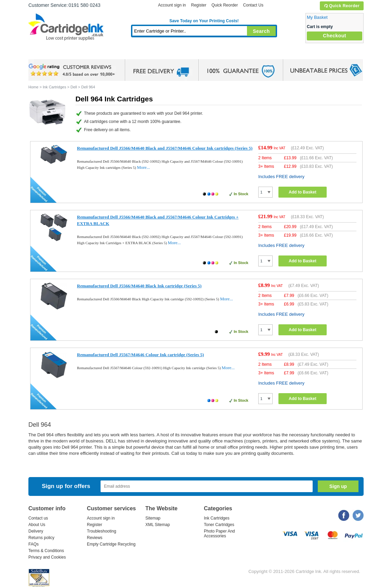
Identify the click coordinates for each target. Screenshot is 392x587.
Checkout (335, 36)
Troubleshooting (102, 531)
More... (143, 167)
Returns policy (41, 538)
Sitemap (153, 518)
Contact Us (253, 5)
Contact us (38, 518)
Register (199, 5)
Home (42, 53)
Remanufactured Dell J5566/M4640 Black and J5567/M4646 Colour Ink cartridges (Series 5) (165, 148)
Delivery (36, 531)
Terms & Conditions (46, 551)
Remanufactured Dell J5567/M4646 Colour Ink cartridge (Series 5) (140, 355)
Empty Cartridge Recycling (111, 544)
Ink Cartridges (80, 53)
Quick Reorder (342, 6)
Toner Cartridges (133, 53)
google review (73, 70)
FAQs (34, 544)
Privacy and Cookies (47, 557)
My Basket (317, 17)
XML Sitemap (158, 525)
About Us (37, 525)
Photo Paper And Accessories (219, 534)
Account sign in (172, 5)
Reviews (95, 538)
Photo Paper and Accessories (206, 53)
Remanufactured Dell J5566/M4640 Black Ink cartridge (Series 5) (139, 286)
